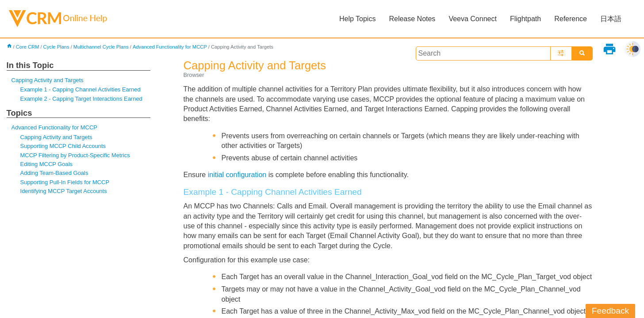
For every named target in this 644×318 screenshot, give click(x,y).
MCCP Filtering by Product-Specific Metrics (75, 155)
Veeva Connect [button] (473, 19)
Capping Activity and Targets (48, 80)
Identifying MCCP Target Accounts (64, 191)
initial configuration (237, 175)
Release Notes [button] (412, 19)
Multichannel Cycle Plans (101, 47)
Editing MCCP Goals (47, 164)
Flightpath (525, 19)
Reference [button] (571, 19)
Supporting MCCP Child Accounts (63, 146)
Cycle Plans (56, 47)
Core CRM (28, 47)
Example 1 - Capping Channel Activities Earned (80, 89)
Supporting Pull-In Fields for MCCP (65, 182)
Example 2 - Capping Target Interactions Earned (81, 99)
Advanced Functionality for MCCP (170, 47)
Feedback (610, 311)
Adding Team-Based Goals (54, 173)
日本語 (611, 19)
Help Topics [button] (357, 19)
